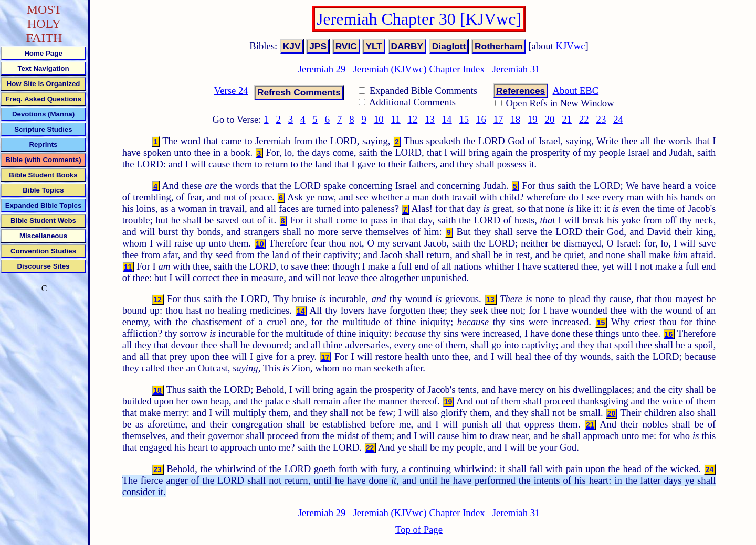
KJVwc (571, 46)
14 (447, 119)
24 (618, 119)
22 (584, 119)
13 (430, 119)
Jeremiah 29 (322, 69)
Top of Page (419, 530)
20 (550, 119)
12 (413, 119)
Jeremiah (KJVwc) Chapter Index (419, 69)
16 (481, 119)
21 (567, 119)
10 (379, 119)
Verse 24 (231, 90)
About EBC (576, 90)
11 (396, 119)
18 (515, 119)
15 (464, 119)
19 (533, 119)
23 (601, 119)
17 (498, 119)
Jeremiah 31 (516, 69)
